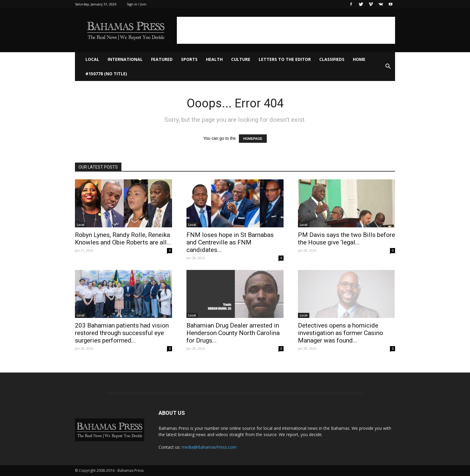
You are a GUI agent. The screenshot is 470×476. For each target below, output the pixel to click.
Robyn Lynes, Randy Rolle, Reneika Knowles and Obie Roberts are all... (123, 239)
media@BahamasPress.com (209, 447)
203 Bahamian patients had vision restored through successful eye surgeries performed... (122, 333)
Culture (241, 59)
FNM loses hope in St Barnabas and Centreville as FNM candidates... (230, 242)
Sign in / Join (137, 4)
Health (214, 59)
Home (359, 59)
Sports (189, 59)
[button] (388, 67)
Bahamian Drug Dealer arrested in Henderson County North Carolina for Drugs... (233, 333)
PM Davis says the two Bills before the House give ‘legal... (347, 239)
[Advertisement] (286, 30)
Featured (162, 59)
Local (92, 59)
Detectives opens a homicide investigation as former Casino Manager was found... (341, 333)
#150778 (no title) (106, 74)
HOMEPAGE (253, 139)
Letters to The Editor (285, 59)
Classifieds (332, 59)
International (125, 59)
